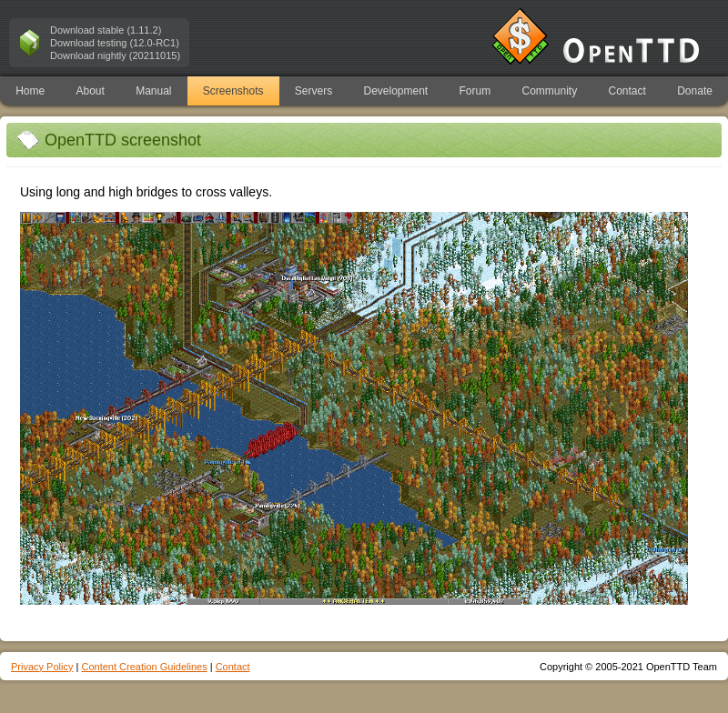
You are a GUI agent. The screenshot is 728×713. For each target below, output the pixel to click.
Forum (475, 91)
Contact (627, 91)
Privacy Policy (42, 667)
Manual (153, 91)
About (90, 91)
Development (396, 91)
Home (30, 91)
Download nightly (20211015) (115, 55)
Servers (313, 91)
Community (550, 91)
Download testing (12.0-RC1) (115, 43)
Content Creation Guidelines (144, 667)
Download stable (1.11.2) (106, 30)
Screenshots (233, 91)
